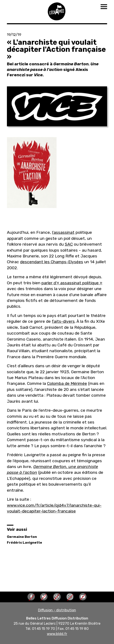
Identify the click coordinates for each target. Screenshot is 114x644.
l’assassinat (63, 232)
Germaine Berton (22, 537)
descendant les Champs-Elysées (52, 262)
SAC (69, 244)
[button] (57, 106)
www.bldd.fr (57, 634)
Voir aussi (17, 529)
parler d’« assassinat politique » (72, 283)
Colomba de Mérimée (67, 383)
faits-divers (63, 321)
